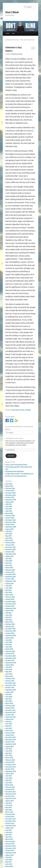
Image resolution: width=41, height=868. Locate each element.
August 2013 (10, 828)
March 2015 (9, 785)
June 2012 (9, 860)
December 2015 (11, 765)
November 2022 (11, 577)
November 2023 (11, 550)
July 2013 (9, 830)
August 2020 (10, 638)
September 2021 (11, 608)
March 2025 (9, 513)
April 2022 (9, 592)
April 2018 (9, 701)
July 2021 (9, 613)
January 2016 (10, 762)
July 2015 (9, 776)
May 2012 (9, 862)
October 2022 (10, 579)
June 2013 (9, 832)
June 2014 (9, 805)
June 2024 (9, 534)
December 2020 (11, 629)
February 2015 (10, 787)
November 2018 (11, 685)
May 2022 (9, 590)
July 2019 (9, 667)
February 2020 (10, 651)
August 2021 (10, 611)
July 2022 (9, 586)
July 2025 (9, 504)
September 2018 (11, 690)
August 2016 (10, 746)
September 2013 (11, 826)
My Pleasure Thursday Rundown (16, 476)
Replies (28, 410)
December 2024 (11, 520)
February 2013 (10, 841)
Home (8, 33)
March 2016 (9, 758)
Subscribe (11, 456)
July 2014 (9, 803)
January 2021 (10, 626)
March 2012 (9, 866)
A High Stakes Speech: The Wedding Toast (19, 474)
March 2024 (9, 540)
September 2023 (11, 554)
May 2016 (9, 753)
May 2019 (9, 672)
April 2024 (9, 538)
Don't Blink (12, 12)
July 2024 (9, 531)
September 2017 (11, 717)
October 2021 (10, 606)
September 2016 (11, 744)
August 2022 (10, 583)
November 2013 (11, 821)
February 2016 (10, 760)
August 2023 (10, 556)
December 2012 (11, 846)
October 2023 (10, 552)
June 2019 (9, 669)
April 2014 (9, 810)
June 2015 (9, 778)
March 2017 (9, 731)
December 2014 (11, 792)
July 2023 (9, 559)
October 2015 (10, 769)
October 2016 (10, 742)
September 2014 (11, 798)
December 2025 (11, 493)
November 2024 (11, 522)
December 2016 (11, 737)
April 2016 (9, 755)
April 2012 (9, 864)
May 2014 (9, 808)
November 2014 (11, 794)
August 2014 (10, 801)
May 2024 (9, 536)
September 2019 (11, 663)
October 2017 (10, 715)
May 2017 (9, 726)
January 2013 (10, 844)
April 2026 (9, 484)
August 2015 (10, 774)
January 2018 (10, 708)
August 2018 (10, 692)
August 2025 (10, 502)
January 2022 (10, 599)
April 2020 (9, 647)
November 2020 (11, 631)
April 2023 (9, 565)
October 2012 (10, 850)
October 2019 (10, 660)
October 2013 (10, 823)
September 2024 (11, 527)
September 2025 (11, 500)
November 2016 (11, 740)
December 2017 (11, 710)
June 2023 (9, 561)
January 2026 (10, 491)
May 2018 (9, 699)
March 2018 (9, 703)
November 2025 (11, 495)
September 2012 (11, 853)
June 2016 (9, 751)
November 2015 (11, 767)
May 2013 (9, 835)
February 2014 (10, 814)
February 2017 (10, 733)
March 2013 (9, 839)
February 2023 (10, 570)
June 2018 (9, 697)
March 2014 (9, 812)
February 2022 (10, 597)
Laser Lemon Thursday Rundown (16, 465)
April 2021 (9, 620)
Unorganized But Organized (15, 471)
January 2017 (10, 735)
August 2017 (10, 719)
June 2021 (9, 615)
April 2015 (9, 783)
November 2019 (11, 658)
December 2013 (11, 819)
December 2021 (11, 602)
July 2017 (9, 721)
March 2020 (9, 649)
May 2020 (9, 645)
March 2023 (9, 568)
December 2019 (11, 656)
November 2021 (11, 604)
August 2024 (10, 529)
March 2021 (9, 622)
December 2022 (11, 574)
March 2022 (9, 595)
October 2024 (10, 525)
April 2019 (9, 674)
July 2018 (9, 694)
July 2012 (9, 857)
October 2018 (10, 688)
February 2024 (10, 543)
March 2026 (9, 486)
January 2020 (10, 654)
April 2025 (9, 511)
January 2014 (10, 817)
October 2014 (10, 796)
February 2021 (10, 624)
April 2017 (9, 728)
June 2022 (9, 588)
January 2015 (10, 789)
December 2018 (11, 683)
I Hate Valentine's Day (18, 410)
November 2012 (11, 848)
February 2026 (10, 488)
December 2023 (11, 547)
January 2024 (10, 545)
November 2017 (11, 712)
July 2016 (9, 749)
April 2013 (9, 837)
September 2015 (11, 771)
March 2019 (9, 676)
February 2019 (10, 679)
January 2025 (10, 518)
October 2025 (10, 497)
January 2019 (10, 681)
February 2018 (10, 706)
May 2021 (9, 617)
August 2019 (10, 665)
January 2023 (10, 572)
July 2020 (9, 640)
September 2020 (11, 635)
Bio (13, 33)
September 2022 (11, 581)
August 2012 (10, 855)
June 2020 (9, 642)
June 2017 (9, 724)
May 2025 (9, 509)
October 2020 (10, 633)
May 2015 (9, 780)
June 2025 (9, 506)
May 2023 (9, 563)
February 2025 (10, 516)
